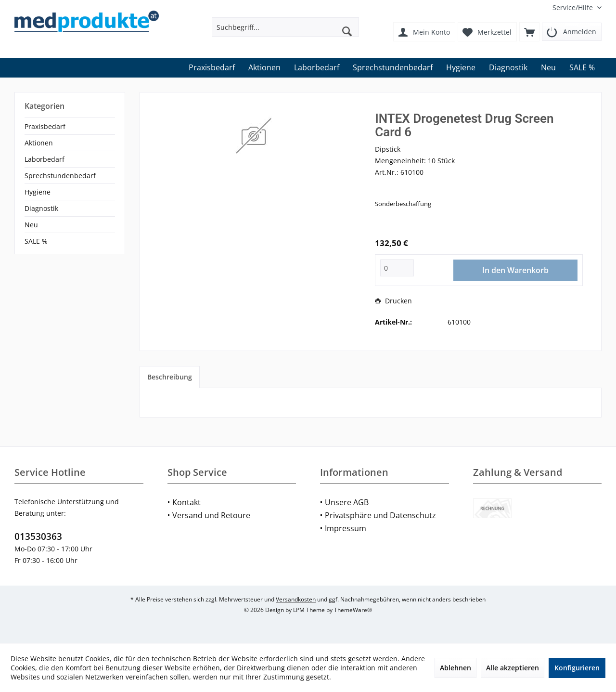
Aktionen (39, 143)
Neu (31, 225)
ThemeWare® (353, 610)
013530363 (38, 536)
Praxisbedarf (45, 126)
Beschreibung (170, 377)
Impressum (346, 528)
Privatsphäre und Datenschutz (380, 515)
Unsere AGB (347, 502)
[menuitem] (573, 7)
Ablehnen (456, 668)
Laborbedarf (45, 159)
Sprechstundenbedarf (60, 176)
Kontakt (186, 502)
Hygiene (38, 192)
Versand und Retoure (211, 515)
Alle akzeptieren (513, 668)
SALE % (36, 241)
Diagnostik (41, 208)
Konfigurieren (577, 668)
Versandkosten (296, 599)
